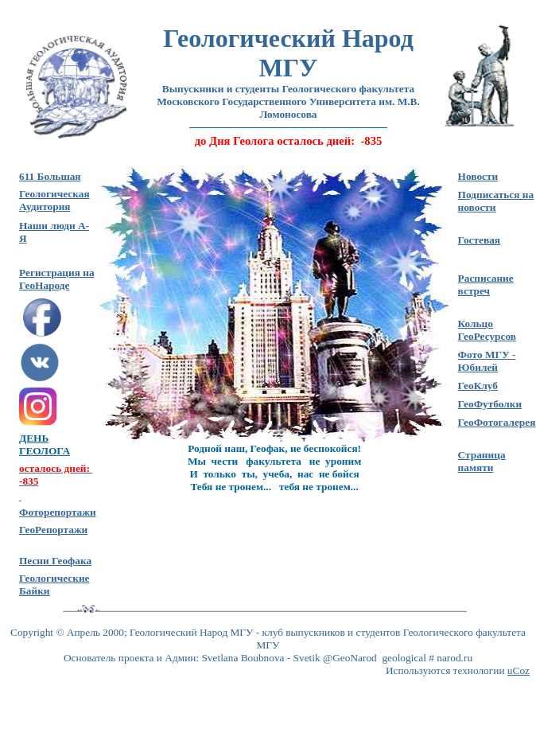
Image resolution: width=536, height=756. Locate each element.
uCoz (519, 670)
